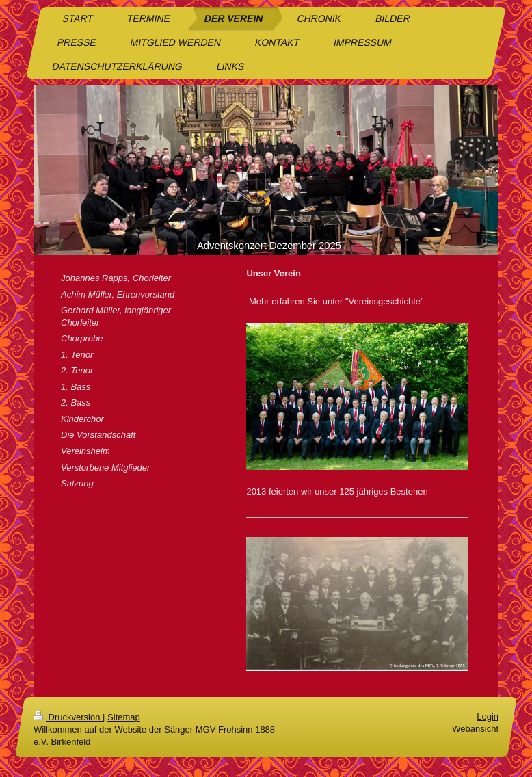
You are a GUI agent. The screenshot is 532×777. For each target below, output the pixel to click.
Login (488, 716)
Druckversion (68, 717)
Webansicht (475, 729)
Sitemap (124, 717)
